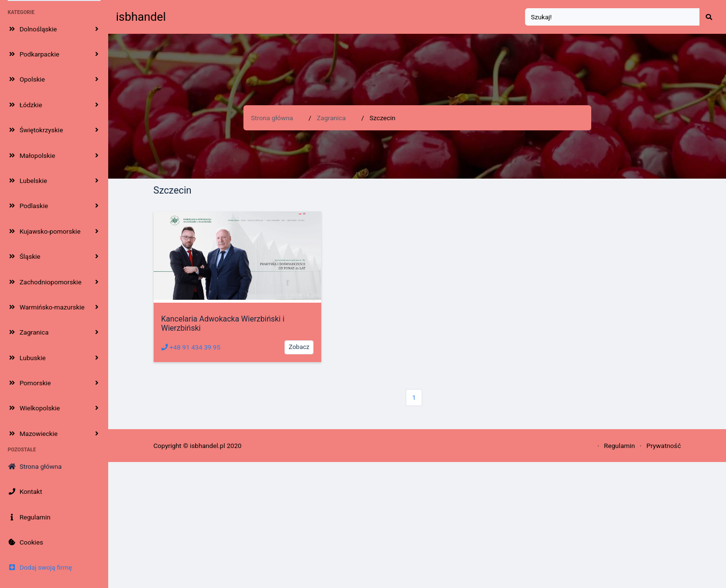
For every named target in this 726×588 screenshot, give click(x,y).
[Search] (612, 17)
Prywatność (663, 446)
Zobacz (299, 347)
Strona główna (272, 118)
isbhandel (141, 17)
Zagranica (331, 118)
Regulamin (619, 446)
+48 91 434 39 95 (191, 347)
